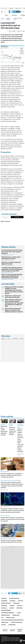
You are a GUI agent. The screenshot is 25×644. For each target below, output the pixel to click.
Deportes (19, 608)
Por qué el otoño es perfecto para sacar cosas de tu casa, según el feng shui (12, 252)
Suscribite (17, 217)
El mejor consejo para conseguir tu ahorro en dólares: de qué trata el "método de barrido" (11, 475)
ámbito (2, 19)
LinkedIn (12, 593)
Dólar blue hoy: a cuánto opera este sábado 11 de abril (11, 258)
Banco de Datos (6, 603)
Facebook (5, 593)
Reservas (11, 8)
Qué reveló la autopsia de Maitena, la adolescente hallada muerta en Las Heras (14, 310)
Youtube (16, 593)
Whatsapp (19, 593)
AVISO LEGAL (5, 622)
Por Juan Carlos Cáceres (21, 454)
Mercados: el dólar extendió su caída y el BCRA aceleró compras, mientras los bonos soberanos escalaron (12, 510)
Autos (19, 613)
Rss (2, 618)
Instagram (9, 593)
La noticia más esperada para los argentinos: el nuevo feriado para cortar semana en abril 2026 (12, 269)
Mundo (12, 608)
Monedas (3, 339)
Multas (3, 625)
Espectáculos (5, 615)
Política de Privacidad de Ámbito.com (12, 620)
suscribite (19, 12)
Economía (14, 15)
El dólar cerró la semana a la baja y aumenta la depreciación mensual (11, 541)
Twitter (2, 593)
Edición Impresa (6, 610)
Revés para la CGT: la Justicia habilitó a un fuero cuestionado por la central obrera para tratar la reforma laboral (14, 290)
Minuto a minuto (5, 507)
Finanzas (13, 601)
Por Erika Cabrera (4, 490)
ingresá (23, 12)
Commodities (15, 339)
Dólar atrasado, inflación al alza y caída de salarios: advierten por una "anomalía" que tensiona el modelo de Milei (14, 303)
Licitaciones (12, 625)
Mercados (16, 603)
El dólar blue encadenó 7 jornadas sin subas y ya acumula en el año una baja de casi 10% (12, 519)
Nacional (4, 608)
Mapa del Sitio (10, 618)
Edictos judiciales (17, 622)
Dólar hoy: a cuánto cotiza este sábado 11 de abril (11, 263)
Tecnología (16, 615)
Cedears (22, 339)
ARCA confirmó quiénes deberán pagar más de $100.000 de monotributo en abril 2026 (12, 276)
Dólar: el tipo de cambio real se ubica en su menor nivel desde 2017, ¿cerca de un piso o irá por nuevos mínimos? (20, 440)
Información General (8, 613)
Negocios (4, 606)
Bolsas (9, 339)
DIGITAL (5, 630)
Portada (4, 598)
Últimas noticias (14, 598)
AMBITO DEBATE (20, 630)
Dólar (6, 15)
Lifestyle (20, 606)
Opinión (12, 606)
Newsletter (21, 593)
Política (20, 601)
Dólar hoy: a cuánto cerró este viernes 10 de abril (13, 297)
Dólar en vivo (18, 8)
